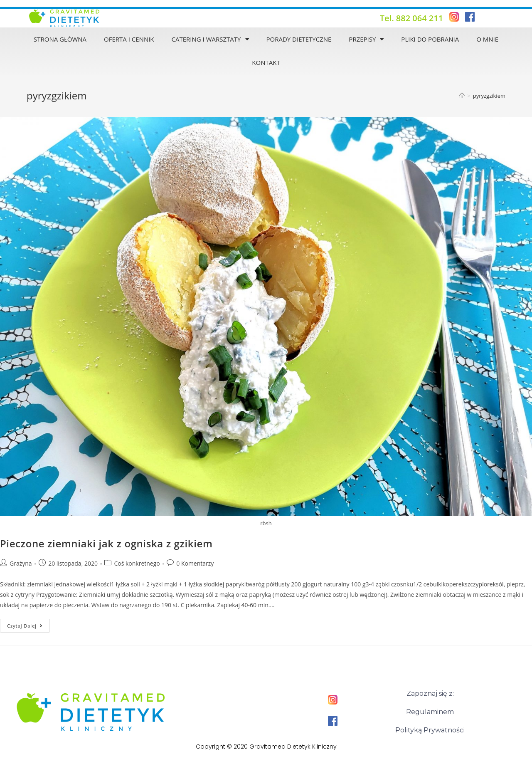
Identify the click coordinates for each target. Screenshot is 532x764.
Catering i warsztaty (210, 39)
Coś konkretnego (137, 563)
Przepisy (366, 39)
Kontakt (266, 62)
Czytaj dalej (28, 624)
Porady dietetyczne (299, 39)
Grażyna (21, 563)
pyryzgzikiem (489, 96)
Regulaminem (430, 712)
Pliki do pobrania (430, 39)
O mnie (487, 39)
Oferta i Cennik (129, 39)
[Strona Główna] (462, 96)
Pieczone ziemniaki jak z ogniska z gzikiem (106, 543)
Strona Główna (60, 39)
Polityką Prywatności (430, 730)
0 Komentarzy (195, 563)
